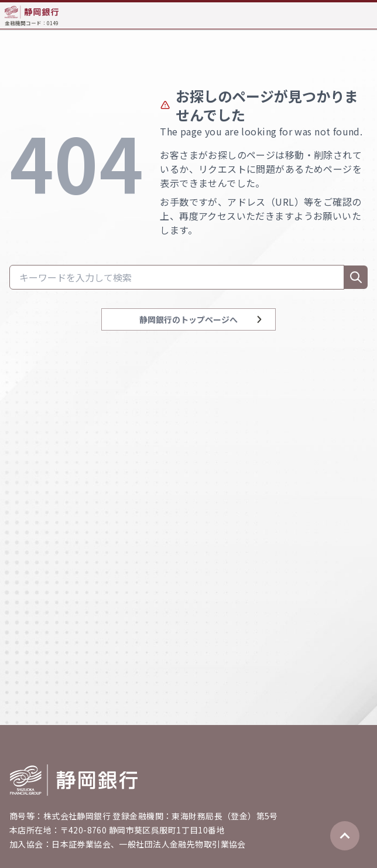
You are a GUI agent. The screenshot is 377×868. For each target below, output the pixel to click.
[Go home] (74, 780)
